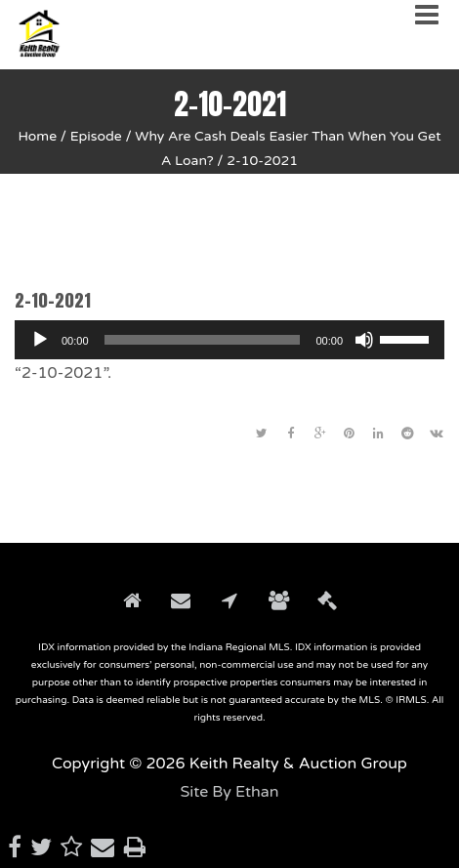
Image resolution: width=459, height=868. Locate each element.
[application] (229, 340)
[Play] (40, 340)
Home (37, 136)
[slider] (203, 340)
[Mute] (364, 340)
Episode (96, 136)
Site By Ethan (229, 792)
